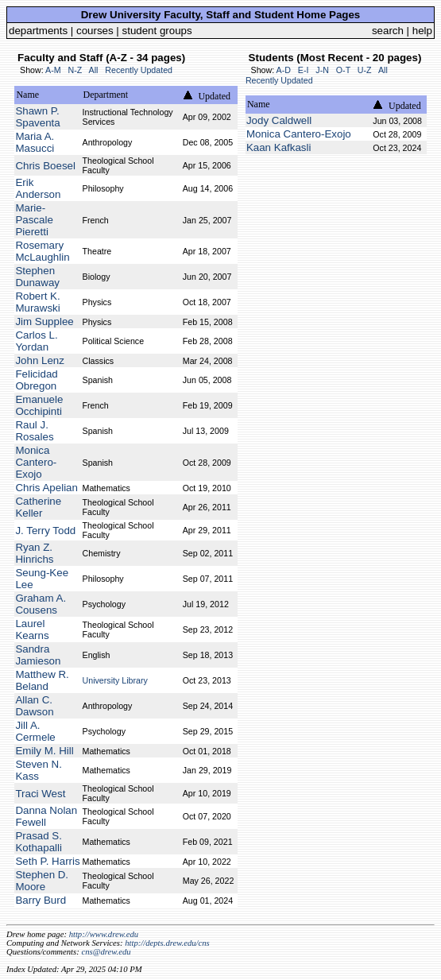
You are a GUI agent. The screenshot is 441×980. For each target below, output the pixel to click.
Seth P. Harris (47, 861)
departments (38, 31)
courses (95, 31)
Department (106, 95)
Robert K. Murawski (37, 302)
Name (27, 95)
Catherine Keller (38, 507)
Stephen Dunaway (37, 277)
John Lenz (40, 360)
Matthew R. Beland (42, 680)
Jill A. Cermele (35, 731)
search (388, 31)
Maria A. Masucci (35, 142)
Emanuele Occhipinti (39, 405)
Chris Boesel (45, 166)
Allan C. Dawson (34, 706)
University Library (115, 680)
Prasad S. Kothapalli (39, 842)
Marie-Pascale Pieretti (34, 220)
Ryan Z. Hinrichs (34, 553)
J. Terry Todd (45, 531)
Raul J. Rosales (34, 431)
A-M (53, 70)
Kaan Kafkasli (279, 147)
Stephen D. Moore (42, 881)
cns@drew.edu (106, 952)
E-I (304, 70)
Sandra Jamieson (38, 655)
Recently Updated (139, 70)
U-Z (365, 70)
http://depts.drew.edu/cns (167, 943)
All (94, 70)
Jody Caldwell (279, 120)
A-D (284, 70)
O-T (343, 70)
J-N (322, 70)
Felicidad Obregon (36, 380)
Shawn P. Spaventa (37, 117)
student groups (157, 31)
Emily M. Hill (44, 751)
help (422, 31)
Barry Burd (41, 900)
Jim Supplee (44, 322)
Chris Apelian (46, 488)
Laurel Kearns (32, 629)
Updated (214, 96)
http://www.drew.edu (104, 934)
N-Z (75, 70)
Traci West (40, 794)
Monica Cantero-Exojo (36, 462)
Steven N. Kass (39, 770)
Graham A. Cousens (41, 604)
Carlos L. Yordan (36, 341)
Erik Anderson (38, 188)
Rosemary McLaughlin (42, 251)
